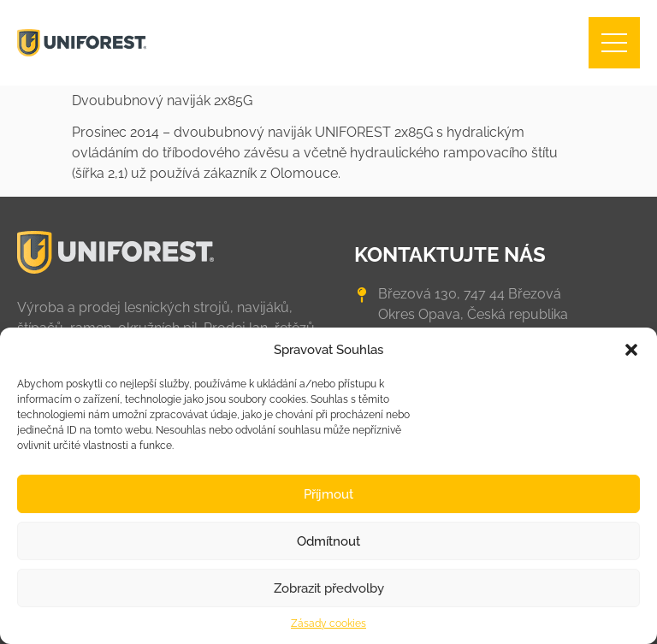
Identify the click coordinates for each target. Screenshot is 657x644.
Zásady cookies (328, 623)
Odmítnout (328, 541)
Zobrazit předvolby (329, 588)
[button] (631, 350)
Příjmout (328, 494)
